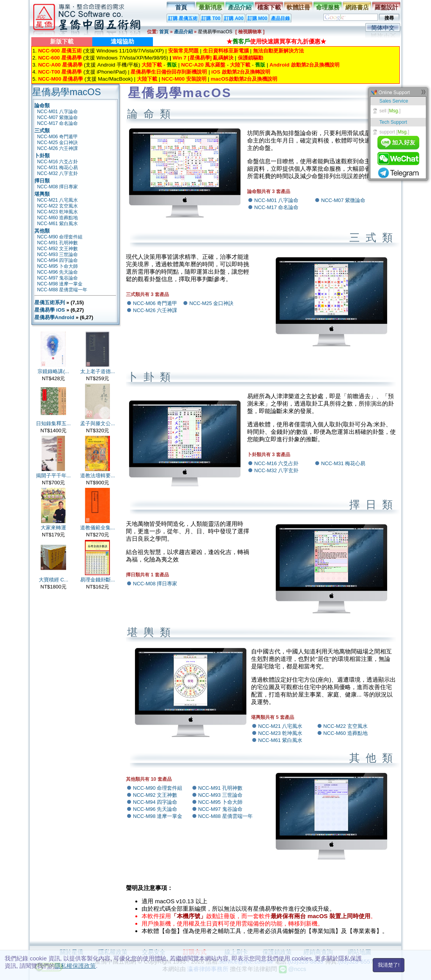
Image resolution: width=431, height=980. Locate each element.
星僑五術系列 (50, 302)
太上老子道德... (98, 371)
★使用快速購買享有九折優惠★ (276, 41)
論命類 (42, 106)
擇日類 (42, 181)
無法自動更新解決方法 (278, 51)
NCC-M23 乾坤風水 (58, 212)
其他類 (42, 231)
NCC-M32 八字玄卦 (58, 173)
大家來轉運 (53, 528)
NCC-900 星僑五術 (60, 51)
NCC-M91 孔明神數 (58, 243)
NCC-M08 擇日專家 (58, 187)
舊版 (172, 65)
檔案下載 (269, 7)
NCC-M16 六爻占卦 (58, 162)
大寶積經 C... (54, 580)
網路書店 (357, 7)
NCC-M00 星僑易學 (60, 79)
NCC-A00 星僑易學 (60, 65)
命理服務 (328, 7)
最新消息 (210, 7)
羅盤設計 (386, 7)
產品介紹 (240, 7)
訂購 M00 (258, 18)
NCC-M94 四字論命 (58, 260)
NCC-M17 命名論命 (58, 123)
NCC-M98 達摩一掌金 (60, 284)
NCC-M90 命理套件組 (60, 237)
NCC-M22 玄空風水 (58, 206)
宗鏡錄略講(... (53, 371)
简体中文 (383, 28)
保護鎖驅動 (251, 58)
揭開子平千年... (53, 476)
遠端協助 (122, 41)
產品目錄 (280, 18)
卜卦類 (42, 156)
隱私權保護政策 (75, 966)
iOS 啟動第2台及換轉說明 (241, 72)
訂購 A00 (234, 18)
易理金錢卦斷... (98, 580)
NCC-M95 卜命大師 (58, 266)
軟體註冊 (298, 7)
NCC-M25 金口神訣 (58, 143)
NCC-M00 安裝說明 (184, 79)
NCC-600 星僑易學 (60, 58)
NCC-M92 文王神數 (58, 249)
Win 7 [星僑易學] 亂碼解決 (203, 58)
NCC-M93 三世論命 (58, 254)
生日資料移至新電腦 (226, 51)
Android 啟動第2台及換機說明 (304, 65)
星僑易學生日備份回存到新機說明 (169, 72)
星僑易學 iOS (50, 310)
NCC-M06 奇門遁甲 (58, 137)
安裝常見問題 (183, 51)
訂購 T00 (211, 18)
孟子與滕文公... (98, 423)
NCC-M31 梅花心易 (58, 168)
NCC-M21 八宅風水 (58, 200)
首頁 (181, 7)
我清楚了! (389, 965)
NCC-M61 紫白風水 (58, 224)
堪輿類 (42, 194)
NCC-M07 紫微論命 (58, 117)
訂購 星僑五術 (183, 18)
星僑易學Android (54, 317)
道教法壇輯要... (98, 476)
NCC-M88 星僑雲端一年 (62, 290)
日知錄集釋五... (53, 423)
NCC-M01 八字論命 (58, 112)
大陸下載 (152, 65)
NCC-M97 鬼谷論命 (58, 278)
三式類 (42, 131)
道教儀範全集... (98, 528)
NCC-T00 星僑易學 (60, 72)
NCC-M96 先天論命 (58, 272)
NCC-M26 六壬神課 (58, 148)
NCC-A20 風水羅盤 (203, 65)
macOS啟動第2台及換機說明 (244, 79)
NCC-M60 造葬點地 (58, 218)
